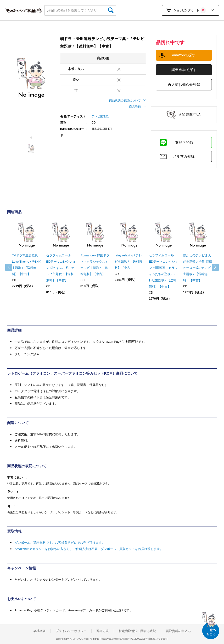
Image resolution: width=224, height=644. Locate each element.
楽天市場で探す (184, 70)
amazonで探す (184, 55)
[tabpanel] (31, 78)
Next (212, 267)
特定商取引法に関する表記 (137, 631)
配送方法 (103, 631)
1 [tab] (31, 138)
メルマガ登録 (184, 156)
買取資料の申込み (178, 631)
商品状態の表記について (128, 100)
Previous (12, 267)
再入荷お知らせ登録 (184, 85)
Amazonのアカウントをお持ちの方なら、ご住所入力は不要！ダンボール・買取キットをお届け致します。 (89, 549)
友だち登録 (184, 142)
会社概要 (39, 631)
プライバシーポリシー (71, 631)
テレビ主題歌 (100, 116)
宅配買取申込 (189, 114)
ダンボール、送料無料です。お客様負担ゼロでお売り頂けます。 (60, 543)
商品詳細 (138, 107)
